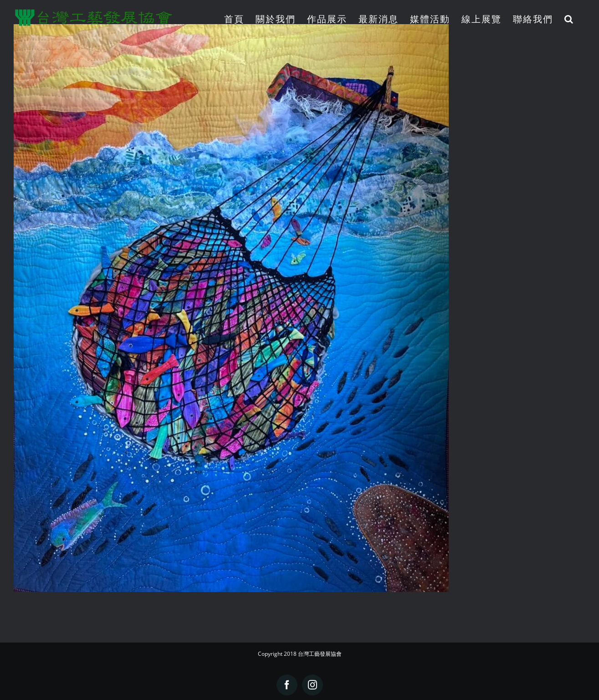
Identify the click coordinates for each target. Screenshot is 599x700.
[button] (569, 19)
